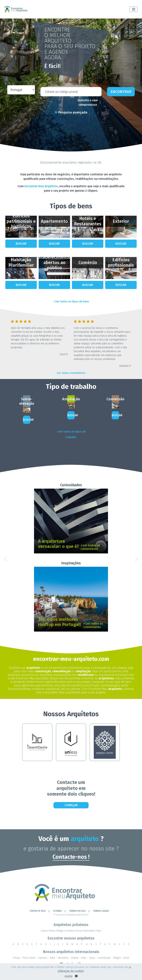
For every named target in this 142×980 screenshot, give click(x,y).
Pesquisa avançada (71, 112)
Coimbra (70, 931)
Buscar (21, 244)
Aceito (69, 976)
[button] (5, 559)
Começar (71, 805)
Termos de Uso (77, 911)
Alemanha (63, 958)
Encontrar (121, 92)
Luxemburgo (104, 958)
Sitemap (57, 911)
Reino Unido (29, 958)
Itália (52, 958)
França (16, 958)
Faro (99, 931)
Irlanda (75, 958)
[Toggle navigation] (134, 9)
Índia (84, 958)
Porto (54, 931)
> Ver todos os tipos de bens (71, 302)
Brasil (126, 958)
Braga (61, 931)
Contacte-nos (38, 911)
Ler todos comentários (71, 373)
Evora (80, 931)
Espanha (43, 958)
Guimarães (90, 931)
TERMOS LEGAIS (101, 911)
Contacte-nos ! (71, 857)
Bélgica (117, 958)
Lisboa (45, 931)
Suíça (92, 958)
